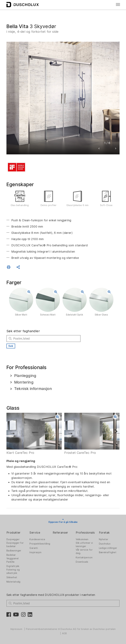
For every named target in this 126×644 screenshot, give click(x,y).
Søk (11, 346)
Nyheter (104, 539)
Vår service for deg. (84, 551)
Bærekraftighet (108, 552)
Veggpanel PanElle (13, 560)
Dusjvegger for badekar (15, 545)
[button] (99, 149)
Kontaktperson (84, 558)
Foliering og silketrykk (13, 571)
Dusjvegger (13, 539)
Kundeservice (37, 539)
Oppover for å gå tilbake (63, 522)
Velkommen (82, 539)
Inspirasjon (35, 552)
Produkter (14, 533)
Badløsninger (14, 551)
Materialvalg (13, 582)
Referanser (60, 533)
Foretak (104, 533)
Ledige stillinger (108, 548)
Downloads (82, 562)
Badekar (11, 555)
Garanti (34, 548)
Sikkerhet (12, 577)
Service (35, 533)
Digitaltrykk (13, 566)
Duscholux (105, 544)
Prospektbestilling (40, 544)
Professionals (85, 533)
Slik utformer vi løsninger (84, 545)
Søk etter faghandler (23, 331)
